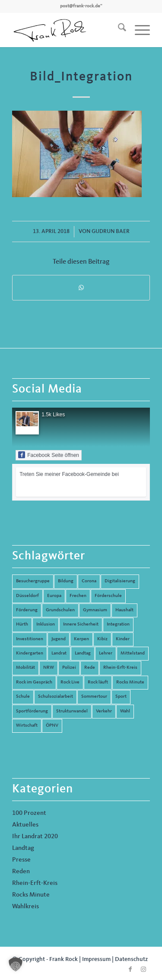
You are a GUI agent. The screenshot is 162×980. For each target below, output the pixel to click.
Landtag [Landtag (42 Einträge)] (83, 653)
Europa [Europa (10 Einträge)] (54, 596)
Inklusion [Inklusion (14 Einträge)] (46, 624)
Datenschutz (131, 959)
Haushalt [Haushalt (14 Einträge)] (124, 610)
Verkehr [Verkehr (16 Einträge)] (104, 711)
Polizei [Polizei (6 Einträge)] (69, 668)
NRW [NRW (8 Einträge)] (49, 668)
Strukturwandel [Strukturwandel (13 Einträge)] (72, 711)
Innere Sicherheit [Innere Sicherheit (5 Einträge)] (81, 624)
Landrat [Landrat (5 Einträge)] (59, 653)
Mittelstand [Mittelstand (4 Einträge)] (133, 653)
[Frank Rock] (67, 30)
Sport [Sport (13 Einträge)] (121, 697)
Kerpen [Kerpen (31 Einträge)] (81, 639)
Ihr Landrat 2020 (35, 837)
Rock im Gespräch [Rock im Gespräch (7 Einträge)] (34, 682)
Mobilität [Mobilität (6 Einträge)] (25, 668)
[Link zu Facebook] (130, 969)
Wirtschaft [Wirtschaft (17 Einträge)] (27, 726)
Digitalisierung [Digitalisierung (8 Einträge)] (120, 581)
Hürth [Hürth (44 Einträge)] (22, 624)
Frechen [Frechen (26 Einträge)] (78, 596)
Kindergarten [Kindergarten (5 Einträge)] (30, 653)
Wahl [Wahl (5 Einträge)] (125, 711)
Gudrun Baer (111, 231)
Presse (21, 860)
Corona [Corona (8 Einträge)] (89, 581)
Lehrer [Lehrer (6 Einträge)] (106, 653)
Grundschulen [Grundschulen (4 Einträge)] (60, 610)
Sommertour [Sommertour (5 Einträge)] (94, 697)
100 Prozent (29, 813)
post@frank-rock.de (80, 6)
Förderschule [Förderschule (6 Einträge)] (108, 596)
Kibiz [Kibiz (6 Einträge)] (102, 639)
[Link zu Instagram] (143, 969)
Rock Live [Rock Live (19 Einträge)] (70, 682)
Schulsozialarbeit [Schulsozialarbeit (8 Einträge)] (56, 697)
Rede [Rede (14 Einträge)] (90, 668)
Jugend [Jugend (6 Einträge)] (59, 639)
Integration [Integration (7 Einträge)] (118, 624)
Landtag (23, 848)
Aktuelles (25, 825)
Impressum (96, 959)
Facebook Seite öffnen (49, 455)
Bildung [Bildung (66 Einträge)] (66, 581)
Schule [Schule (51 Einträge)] (23, 697)
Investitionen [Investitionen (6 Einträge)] (30, 639)
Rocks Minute (31, 895)
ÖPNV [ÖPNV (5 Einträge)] (52, 726)
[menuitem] (118, 30)
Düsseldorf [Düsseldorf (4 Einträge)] (27, 596)
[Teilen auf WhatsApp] (81, 288)
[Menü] (138, 30)
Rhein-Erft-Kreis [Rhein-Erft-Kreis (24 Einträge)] (120, 668)
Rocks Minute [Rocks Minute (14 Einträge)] (130, 682)
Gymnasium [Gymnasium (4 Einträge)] (95, 610)
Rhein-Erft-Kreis (35, 883)
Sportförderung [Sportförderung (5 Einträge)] (32, 711)
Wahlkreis (25, 907)
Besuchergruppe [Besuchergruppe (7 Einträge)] (33, 581)
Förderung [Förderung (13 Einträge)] (27, 610)
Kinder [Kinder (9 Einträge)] (123, 639)
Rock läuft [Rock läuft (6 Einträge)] (98, 682)
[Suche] (118, 30)
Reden (21, 872)
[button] (16, 964)
